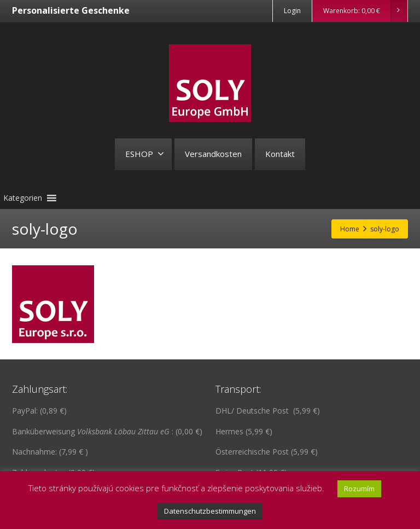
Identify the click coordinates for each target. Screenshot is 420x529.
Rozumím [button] (359, 489)
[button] (23, 198)
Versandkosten (213, 154)
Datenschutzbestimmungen (210, 511)
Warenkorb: (365, 11)
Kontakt (280, 154)
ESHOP (145, 154)
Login (292, 11)
